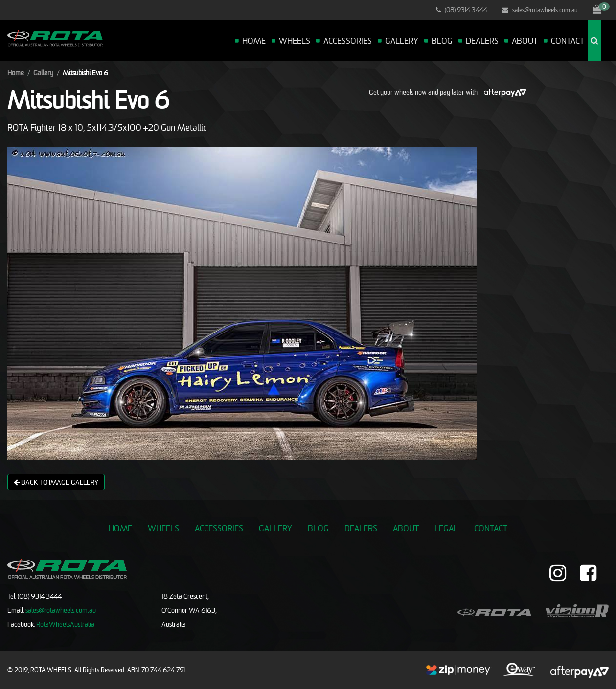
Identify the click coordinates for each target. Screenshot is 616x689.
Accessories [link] (219, 528)
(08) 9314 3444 (462, 10)
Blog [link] (318, 528)
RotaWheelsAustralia (65, 624)
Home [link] (120, 528)
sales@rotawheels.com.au (540, 10)
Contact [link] (491, 528)
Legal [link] (446, 528)
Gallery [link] (275, 528)
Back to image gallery (56, 482)
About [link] (406, 528)
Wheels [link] (163, 528)
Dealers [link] (361, 528)
